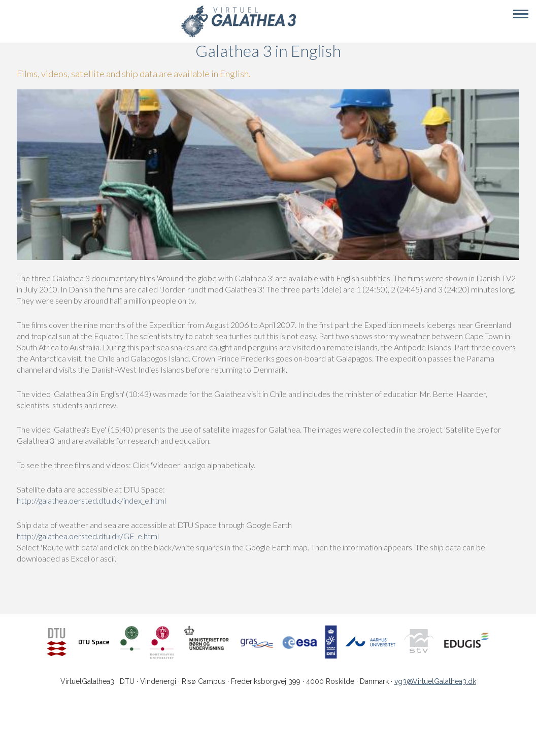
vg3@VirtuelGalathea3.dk (435, 681)
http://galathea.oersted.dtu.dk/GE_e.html (88, 536)
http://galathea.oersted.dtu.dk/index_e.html (91, 500)
